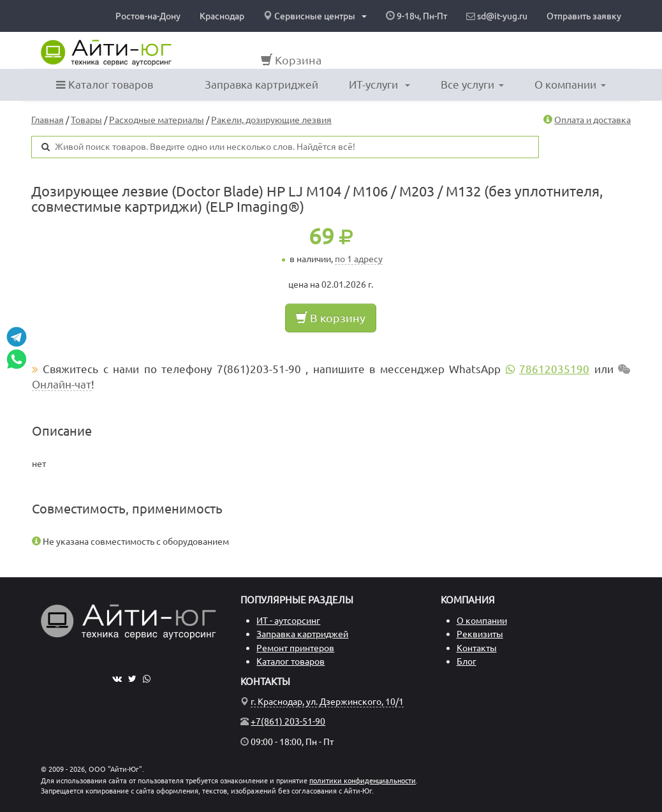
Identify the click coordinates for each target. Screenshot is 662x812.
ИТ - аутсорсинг (288, 621)
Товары (86, 120)
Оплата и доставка (592, 120)
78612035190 (554, 369)
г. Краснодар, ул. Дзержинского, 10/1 (327, 702)
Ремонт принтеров (295, 648)
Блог (467, 661)
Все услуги (472, 85)
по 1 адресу (359, 259)
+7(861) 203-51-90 (288, 721)
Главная (48, 120)
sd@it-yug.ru (497, 16)
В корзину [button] (331, 318)
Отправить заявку (584, 16)
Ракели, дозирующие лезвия (271, 120)
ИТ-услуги (379, 85)
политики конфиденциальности (363, 781)
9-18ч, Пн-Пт (416, 16)
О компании (570, 85)
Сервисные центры (315, 16)
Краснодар (222, 16)
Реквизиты (480, 634)
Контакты (477, 648)
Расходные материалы (157, 120)
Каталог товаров (105, 85)
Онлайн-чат (62, 384)
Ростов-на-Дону (148, 16)
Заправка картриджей (261, 85)
